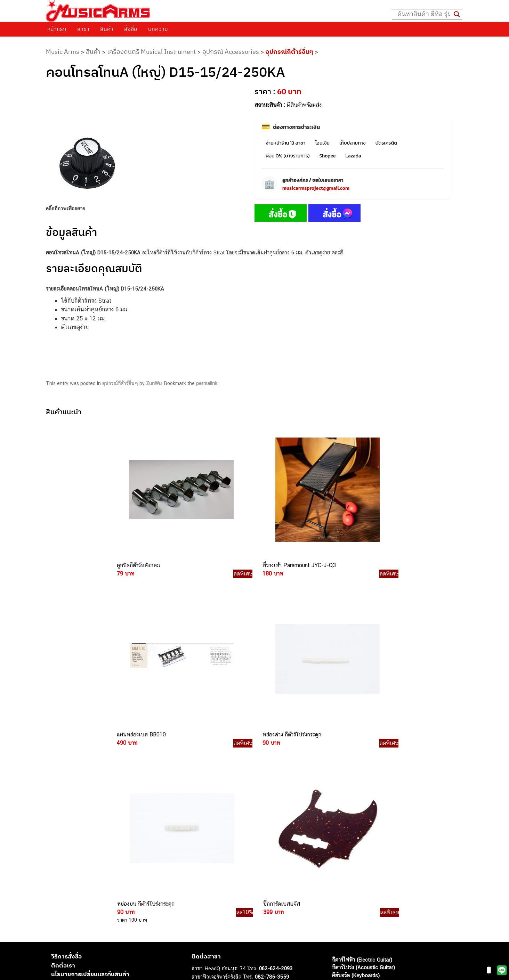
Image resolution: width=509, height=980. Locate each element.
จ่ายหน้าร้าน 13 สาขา (285, 143)
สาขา (83, 29)
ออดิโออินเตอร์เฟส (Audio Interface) (372, 809)
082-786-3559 (272, 779)
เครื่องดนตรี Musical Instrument (151, 52)
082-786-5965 (286, 875)
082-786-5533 (270, 795)
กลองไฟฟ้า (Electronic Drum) (364, 802)
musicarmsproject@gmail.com (316, 188)
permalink (207, 383)
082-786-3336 (267, 820)
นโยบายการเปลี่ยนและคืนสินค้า (90, 777)
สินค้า (107, 29)
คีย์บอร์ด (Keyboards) (356, 778)
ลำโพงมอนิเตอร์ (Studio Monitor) (368, 817)
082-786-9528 (254, 844)
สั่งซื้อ (131, 29)
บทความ (158, 29)
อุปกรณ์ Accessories (231, 52)
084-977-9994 (271, 804)
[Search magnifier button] (457, 14)
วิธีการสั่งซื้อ (66, 759)
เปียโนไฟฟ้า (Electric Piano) (363, 786)
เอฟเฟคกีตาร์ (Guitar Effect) (363, 794)
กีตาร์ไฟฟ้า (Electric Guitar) (362, 762)
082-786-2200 (287, 828)
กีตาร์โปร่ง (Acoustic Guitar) (363, 770)
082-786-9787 (271, 852)
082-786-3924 (251, 836)
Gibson (340, 833)
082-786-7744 (282, 812)
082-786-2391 (285, 883)
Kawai (339, 848)
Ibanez (340, 840)
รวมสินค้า (63, 786)
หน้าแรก (57, 29)
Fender (340, 825)
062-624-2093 (276, 771)
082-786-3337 (271, 788)
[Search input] (424, 14)
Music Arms (63, 52)
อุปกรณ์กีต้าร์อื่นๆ (289, 52)
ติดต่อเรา (63, 768)
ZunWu (154, 383)
